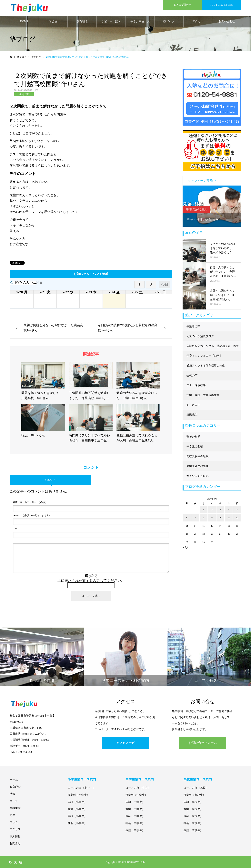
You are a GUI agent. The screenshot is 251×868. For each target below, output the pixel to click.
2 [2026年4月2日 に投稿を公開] (212, 510)
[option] (212, 206)
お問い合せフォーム (203, 743)
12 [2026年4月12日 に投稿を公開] (237, 518)
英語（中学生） (135, 830)
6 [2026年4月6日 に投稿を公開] (187, 518)
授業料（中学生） (136, 795)
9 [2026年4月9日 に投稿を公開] (212, 518)
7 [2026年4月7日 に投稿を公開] (195, 518)
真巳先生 (192, 415)
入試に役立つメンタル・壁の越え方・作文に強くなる (213, 348)
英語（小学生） (77, 816)
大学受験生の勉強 (197, 466)
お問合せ (15, 843)
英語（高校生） (193, 830)
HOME (24, 21)
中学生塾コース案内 (140, 779)
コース (14, 801)
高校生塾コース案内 (198, 779)
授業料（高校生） (195, 795)
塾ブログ (169, 21)
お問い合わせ (227, 21)
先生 (12, 815)
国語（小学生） (77, 802)
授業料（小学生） (79, 795)
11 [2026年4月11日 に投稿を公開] (229, 518)
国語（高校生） (193, 802)
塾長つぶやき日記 (197, 476)
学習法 (53, 21)
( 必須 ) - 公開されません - (31, 515)
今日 (165, 285)
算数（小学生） (77, 809)
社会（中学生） (135, 823)
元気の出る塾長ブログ (200, 336)
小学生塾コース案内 (82, 779)
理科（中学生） (135, 816)
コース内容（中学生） (139, 788)
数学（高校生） (193, 809)
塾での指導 (193, 437)
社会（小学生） (77, 823)
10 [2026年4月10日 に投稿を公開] (220, 518)
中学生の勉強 (195, 446)
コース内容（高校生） (197, 788)
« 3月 (186, 547)
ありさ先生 (193, 405)
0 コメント (50, 480)
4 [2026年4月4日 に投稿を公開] (229, 510)
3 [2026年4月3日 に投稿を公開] (220, 510)
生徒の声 (24, 94)
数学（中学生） (135, 809)
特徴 (12, 794)
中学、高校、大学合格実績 (140, 24)
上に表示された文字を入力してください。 (91, 580)
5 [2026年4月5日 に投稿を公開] (237, 510)
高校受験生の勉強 (197, 456)
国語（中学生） (135, 802)
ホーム (14, 780)
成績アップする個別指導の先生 (206, 366)
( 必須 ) (30, 502)
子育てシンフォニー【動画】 (204, 356)
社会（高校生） (193, 823)
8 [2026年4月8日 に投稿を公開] (204, 518)
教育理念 (82, 21)
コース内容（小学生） (81, 788)
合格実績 (15, 808)
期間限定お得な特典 (196, 209)
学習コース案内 (111, 21)
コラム (14, 822)
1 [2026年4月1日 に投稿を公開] (204, 510)
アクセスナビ (125, 743)
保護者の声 (193, 326)
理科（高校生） (193, 816)
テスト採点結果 (196, 385)
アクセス (198, 21)
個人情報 (15, 836)
